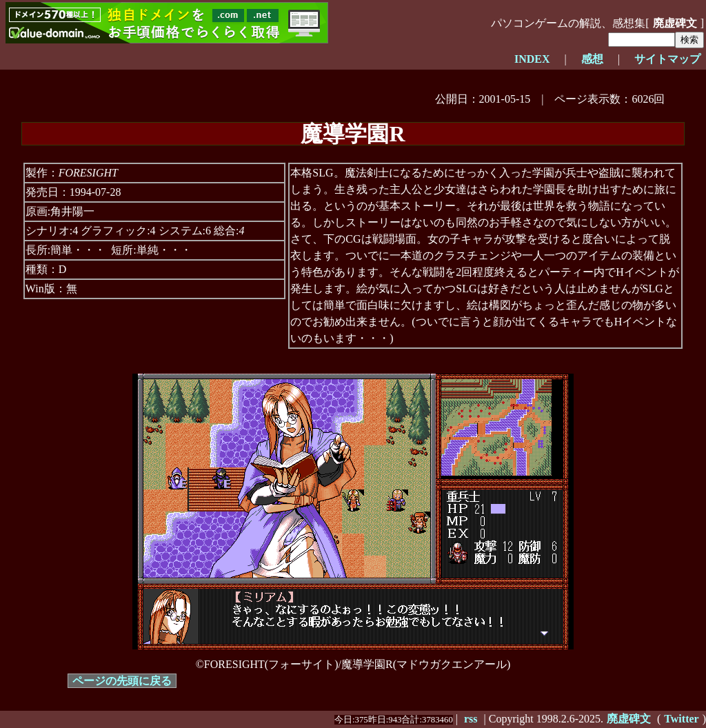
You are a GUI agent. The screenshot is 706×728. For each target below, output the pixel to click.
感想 (592, 59)
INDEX (532, 59)
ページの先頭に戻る (122, 681)
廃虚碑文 (675, 23)
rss (471, 719)
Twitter (681, 719)
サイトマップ (667, 59)
